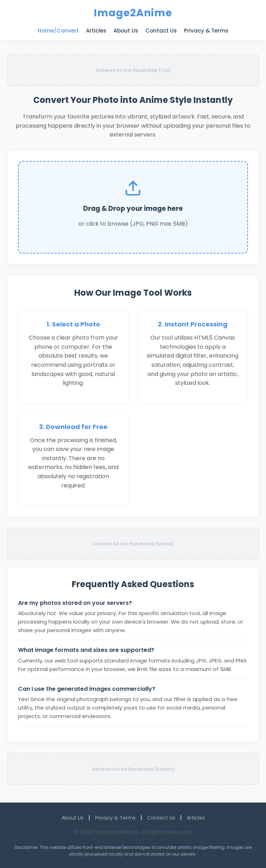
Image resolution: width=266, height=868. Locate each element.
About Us (126, 31)
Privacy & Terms (206, 31)
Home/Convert (58, 31)
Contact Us (161, 31)
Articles (96, 31)
